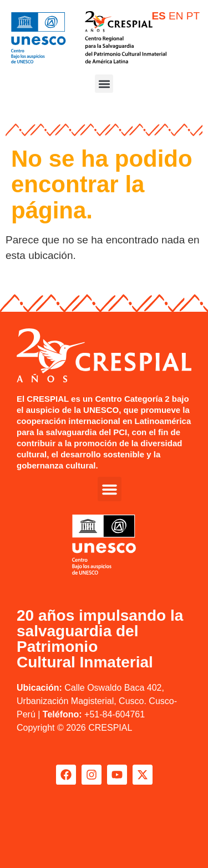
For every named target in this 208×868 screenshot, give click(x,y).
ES (158, 16)
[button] (104, 84)
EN (176, 16)
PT (193, 16)
